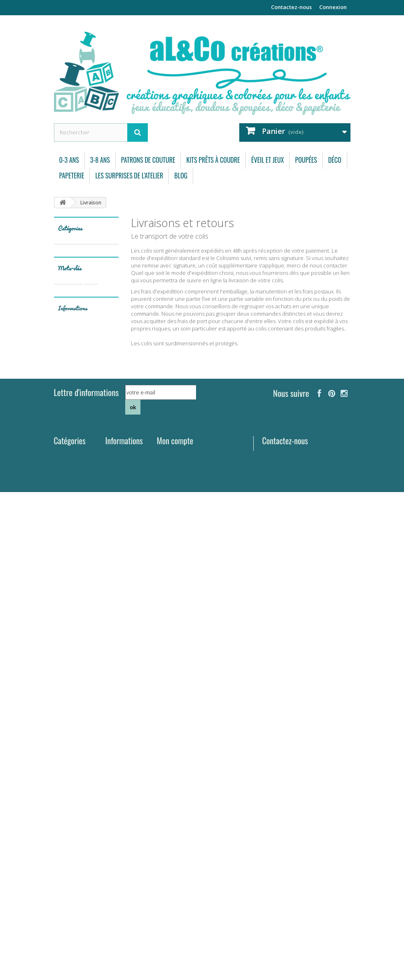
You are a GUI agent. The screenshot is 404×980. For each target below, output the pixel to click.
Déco (335, 160)
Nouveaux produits (118, 824)
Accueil (114, 849)
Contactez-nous (291, 7)
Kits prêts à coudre (213, 160)
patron (90, 466)
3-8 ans (100, 160)
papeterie (69, 491)
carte (89, 540)
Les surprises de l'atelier (129, 176)
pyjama (96, 503)
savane (96, 552)
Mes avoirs (170, 831)
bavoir (65, 540)
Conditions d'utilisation (78, 681)
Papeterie (72, 176)
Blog (181, 176)
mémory (68, 552)
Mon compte (175, 807)
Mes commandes (178, 820)
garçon (85, 590)
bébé (80, 528)
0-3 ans (69, 160)
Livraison (78, 651)
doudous (68, 478)
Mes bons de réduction (186, 863)
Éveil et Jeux (268, 160)
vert (63, 590)
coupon (98, 515)
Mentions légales (88, 664)
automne (69, 515)
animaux (68, 429)
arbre (64, 565)
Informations (73, 633)
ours (93, 478)
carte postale (74, 577)
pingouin (91, 565)
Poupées (306, 160)
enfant (103, 528)
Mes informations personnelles (195, 852)
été (103, 577)
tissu (91, 454)
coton (65, 466)
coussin (95, 441)
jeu (62, 528)
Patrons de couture (148, 160)
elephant (68, 602)
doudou (67, 454)
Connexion (333, 7)
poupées (68, 503)
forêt (96, 491)
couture (67, 441)
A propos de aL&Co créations (120, 914)
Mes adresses (174, 842)
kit (91, 429)
